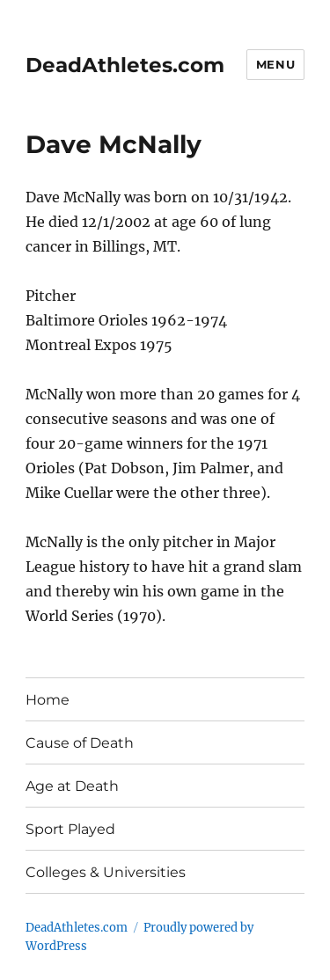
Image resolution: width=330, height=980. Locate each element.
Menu (275, 64)
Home (48, 700)
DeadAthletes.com (125, 65)
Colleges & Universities (106, 872)
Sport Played (70, 829)
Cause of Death (80, 743)
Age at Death (72, 786)
